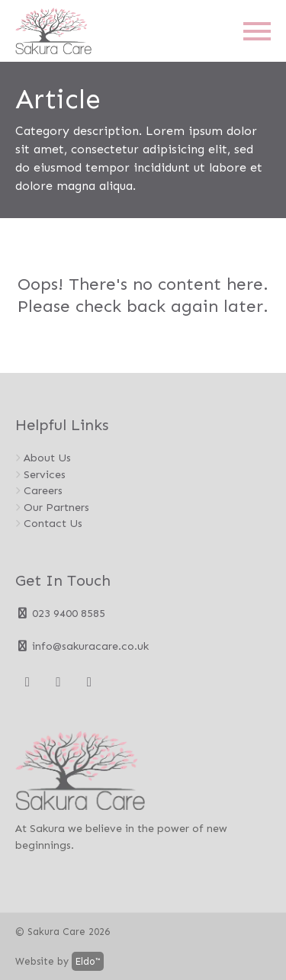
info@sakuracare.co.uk (82, 646)
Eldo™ (88, 961)
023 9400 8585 (60, 613)
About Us (47, 458)
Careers (43, 490)
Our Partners (56, 507)
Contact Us (53, 523)
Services (45, 474)
